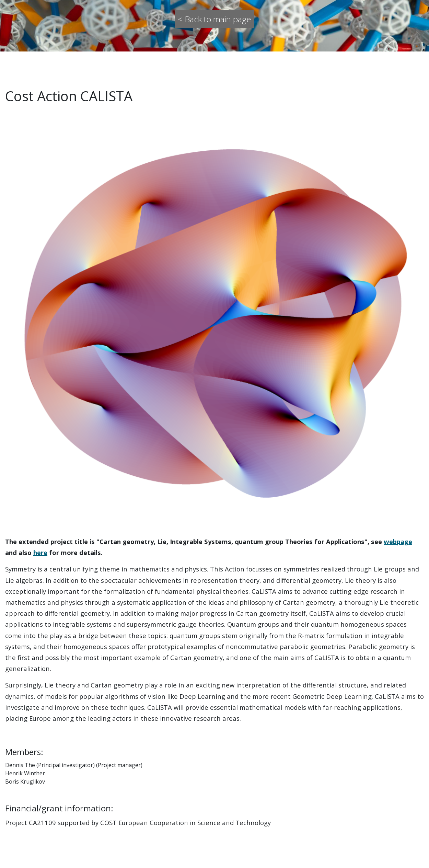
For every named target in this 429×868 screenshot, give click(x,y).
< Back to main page (214, 19)
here (40, 552)
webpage (398, 541)
